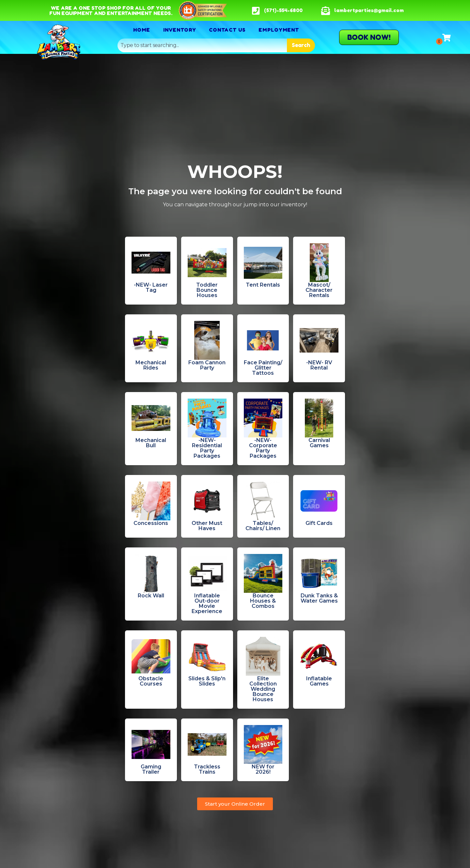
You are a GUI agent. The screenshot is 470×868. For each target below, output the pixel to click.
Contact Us (227, 30)
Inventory (180, 30)
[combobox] (202, 45)
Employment (279, 30)
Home (142, 30)
